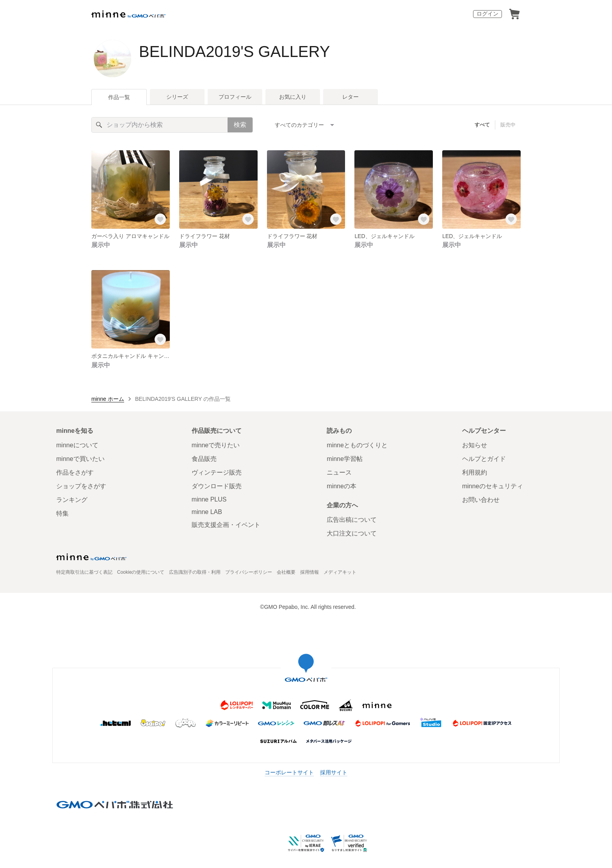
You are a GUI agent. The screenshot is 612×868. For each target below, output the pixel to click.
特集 (62, 513)
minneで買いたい (80, 459)
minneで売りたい (216, 445)
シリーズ (177, 97)
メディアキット (340, 572)
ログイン (487, 14)
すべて (482, 125)
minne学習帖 (345, 459)
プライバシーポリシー (249, 572)
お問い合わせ (481, 500)
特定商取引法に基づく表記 (84, 572)
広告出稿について (352, 520)
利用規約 (475, 472)
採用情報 (310, 572)
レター (350, 97)
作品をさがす (75, 472)
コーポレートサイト (289, 772)
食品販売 (204, 459)
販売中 (508, 125)
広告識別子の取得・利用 (195, 572)
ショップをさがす (81, 486)
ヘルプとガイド (484, 459)
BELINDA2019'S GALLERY (234, 52)
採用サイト (334, 772)
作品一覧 (119, 97)
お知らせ (475, 445)
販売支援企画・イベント (226, 525)
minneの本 (342, 486)
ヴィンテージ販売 (217, 472)
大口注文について (352, 533)
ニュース (339, 472)
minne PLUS (209, 499)
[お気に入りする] (160, 219)
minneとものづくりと (357, 445)
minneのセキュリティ (493, 486)
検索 (240, 125)
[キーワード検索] (160, 125)
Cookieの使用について (141, 572)
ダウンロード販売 (217, 486)
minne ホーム (108, 399)
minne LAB (207, 512)
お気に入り (293, 97)
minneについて (77, 445)
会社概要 (286, 572)
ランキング (72, 500)
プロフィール (235, 97)
